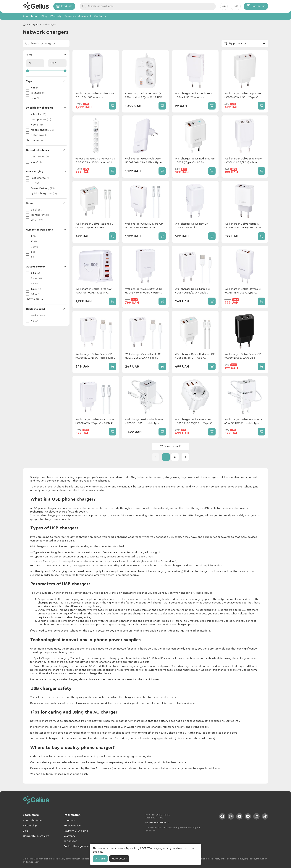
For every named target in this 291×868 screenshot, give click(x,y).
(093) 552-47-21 (157, 823)
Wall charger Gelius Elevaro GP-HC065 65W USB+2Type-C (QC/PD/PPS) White (244, 291)
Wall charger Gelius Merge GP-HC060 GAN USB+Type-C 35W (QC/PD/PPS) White (243, 226)
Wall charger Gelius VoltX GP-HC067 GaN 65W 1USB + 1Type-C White (145, 161)
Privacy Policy (72, 826)
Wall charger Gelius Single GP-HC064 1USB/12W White (193, 95)
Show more (35, 140)
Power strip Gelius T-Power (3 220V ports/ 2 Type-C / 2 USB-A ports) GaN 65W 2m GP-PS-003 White (145, 96)
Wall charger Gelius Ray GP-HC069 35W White (192, 226)
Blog (44, 16)
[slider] (46, 71)
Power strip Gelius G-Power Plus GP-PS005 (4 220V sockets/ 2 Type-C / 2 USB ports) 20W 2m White (95, 161)
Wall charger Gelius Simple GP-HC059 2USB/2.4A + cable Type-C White (95, 356)
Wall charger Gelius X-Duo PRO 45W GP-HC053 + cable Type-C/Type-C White (243, 422)
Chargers (34, 25)
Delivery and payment (78, 16)
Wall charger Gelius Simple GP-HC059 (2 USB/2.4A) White (243, 161)
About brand (31, 16)
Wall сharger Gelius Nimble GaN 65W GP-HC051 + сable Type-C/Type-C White (144, 422)
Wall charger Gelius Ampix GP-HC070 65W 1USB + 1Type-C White (243, 96)
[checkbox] (46, 88)
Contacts (100, 16)
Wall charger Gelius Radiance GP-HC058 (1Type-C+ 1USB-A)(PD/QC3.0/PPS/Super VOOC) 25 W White (195, 161)
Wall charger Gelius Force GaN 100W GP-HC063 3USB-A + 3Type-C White (94, 291)
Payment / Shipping (76, 831)
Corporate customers (36, 836)
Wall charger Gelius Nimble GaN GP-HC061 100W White (95, 95)
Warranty (56, 16)
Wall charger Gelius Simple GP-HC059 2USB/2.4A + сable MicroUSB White (144, 356)
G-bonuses (70, 841)
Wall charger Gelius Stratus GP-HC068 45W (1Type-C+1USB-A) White (144, 291)
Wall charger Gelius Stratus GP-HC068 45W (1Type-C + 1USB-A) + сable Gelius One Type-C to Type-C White (95, 422)
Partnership (30, 826)
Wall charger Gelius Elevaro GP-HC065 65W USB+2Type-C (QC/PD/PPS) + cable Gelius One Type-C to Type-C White (145, 226)
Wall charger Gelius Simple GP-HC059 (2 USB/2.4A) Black (243, 356)
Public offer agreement (77, 846)
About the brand (33, 821)
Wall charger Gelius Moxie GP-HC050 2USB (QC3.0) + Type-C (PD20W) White (193, 422)
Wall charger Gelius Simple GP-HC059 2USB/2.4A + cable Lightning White (194, 291)
